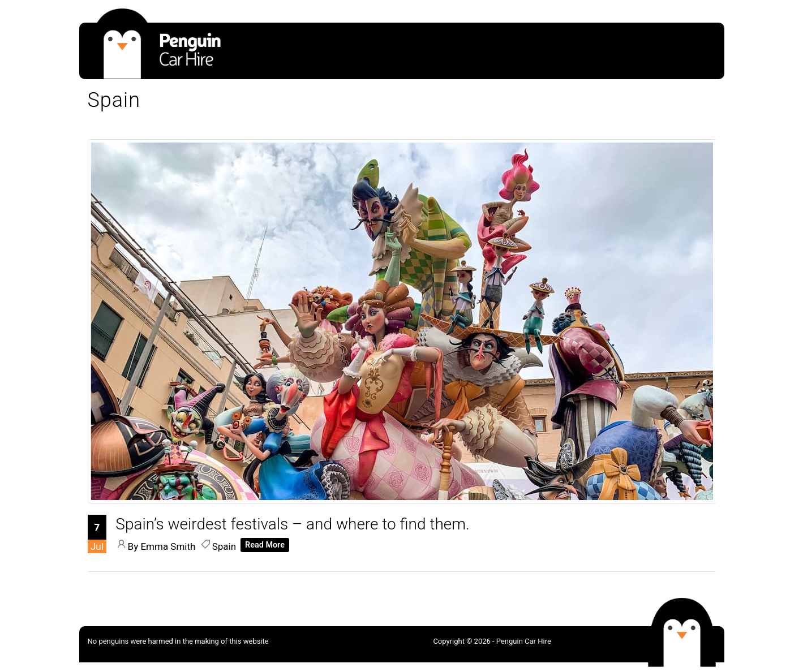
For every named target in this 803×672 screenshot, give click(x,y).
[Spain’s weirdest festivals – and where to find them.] (402, 500)
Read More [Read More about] (265, 545)
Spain (224, 546)
